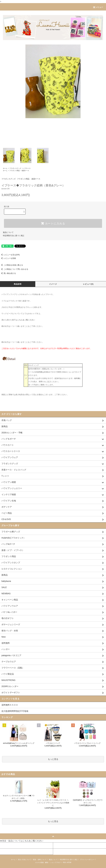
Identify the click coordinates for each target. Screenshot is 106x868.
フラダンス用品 (15, 171)
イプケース (27, 168)
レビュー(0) (88, 284)
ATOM (69, 862)
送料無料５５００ (10, 705)
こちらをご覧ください (26, 320)
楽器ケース (25, 171)
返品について (8, 232)
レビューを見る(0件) (10, 255)
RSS (64, 862)
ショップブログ (55, 862)
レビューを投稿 (8, 258)
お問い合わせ (6, 851)
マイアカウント (7, 845)
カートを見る (59, 845)
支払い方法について (24, 860)
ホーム (5, 168)
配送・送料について (40, 860)
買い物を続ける (8, 273)
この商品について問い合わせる (14, 269)
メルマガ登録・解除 (41, 862)
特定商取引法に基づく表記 (14, 236)
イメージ (53, 284)
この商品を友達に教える (11, 265)
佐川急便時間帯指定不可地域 (15, 711)
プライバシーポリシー (87, 860)
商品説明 (18, 284)
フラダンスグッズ (15, 168)
